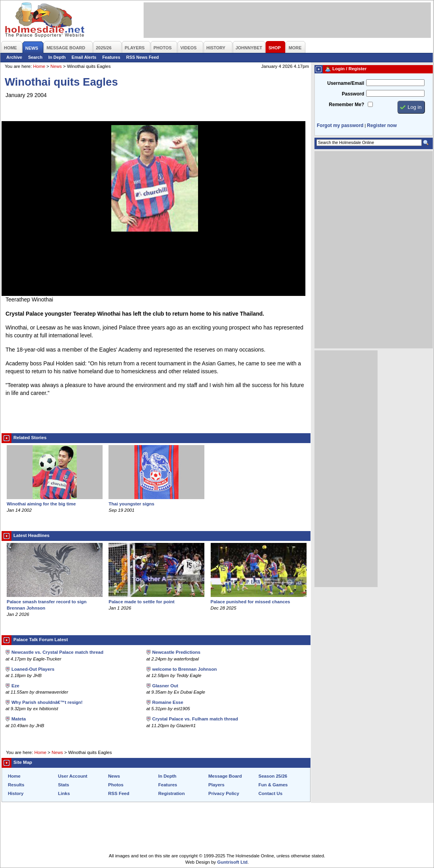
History (16, 793)
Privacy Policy (224, 793)
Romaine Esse (168, 702)
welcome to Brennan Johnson (185, 669)
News (56, 66)
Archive (14, 57)
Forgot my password (340, 125)
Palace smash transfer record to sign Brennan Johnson (55, 602)
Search (35, 57)
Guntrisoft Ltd (233, 862)
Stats (64, 785)
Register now (382, 125)
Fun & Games (273, 785)
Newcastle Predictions (176, 652)
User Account (73, 776)
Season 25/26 (273, 776)
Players (216, 785)
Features (111, 57)
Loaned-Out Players (33, 669)
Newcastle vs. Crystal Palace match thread (57, 652)
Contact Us (270, 793)
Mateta (19, 719)
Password (353, 94)
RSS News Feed (143, 57)
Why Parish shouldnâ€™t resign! (47, 702)
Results (16, 785)
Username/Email (346, 83)
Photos (116, 785)
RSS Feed (119, 793)
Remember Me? (347, 105)
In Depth (57, 57)
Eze (15, 686)
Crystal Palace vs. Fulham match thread (195, 719)
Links (64, 793)
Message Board (225, 776)
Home (39, 66)
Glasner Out (165, 686)
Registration (171, 793)
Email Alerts (84, 57)
